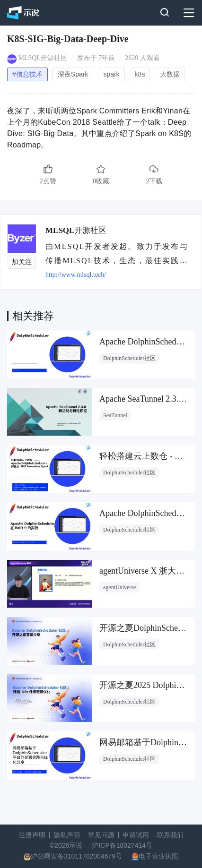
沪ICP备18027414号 (122, 845)
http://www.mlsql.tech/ (76, 275)
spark (111, 74)
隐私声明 (67, 835)
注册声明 (32, 835)
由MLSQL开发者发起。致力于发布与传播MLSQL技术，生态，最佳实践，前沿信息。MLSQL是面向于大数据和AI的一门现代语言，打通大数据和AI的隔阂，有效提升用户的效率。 (117, 253)
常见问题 (101, 835)
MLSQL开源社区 (43, 58)
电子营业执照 (158, 856)
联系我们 (170, 835)
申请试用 (136, 835)
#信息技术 (27, 74)
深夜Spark (73, 74)
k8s (140, 74)
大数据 (170, 74)
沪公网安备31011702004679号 (76, 856)
